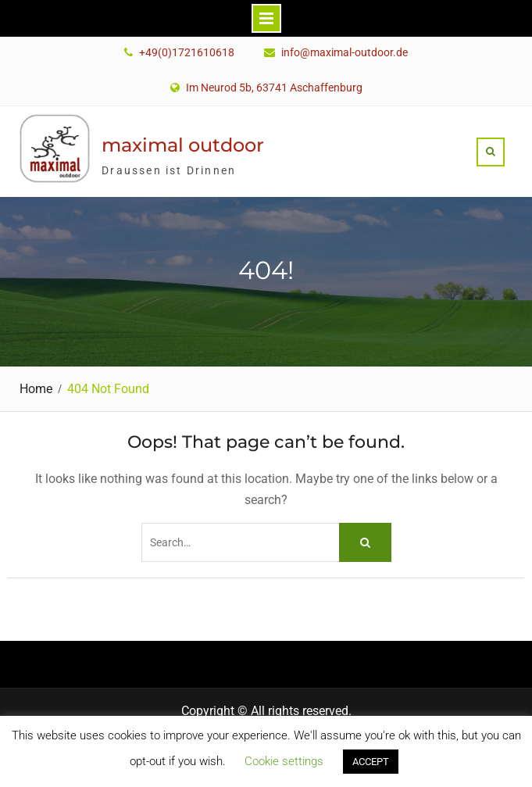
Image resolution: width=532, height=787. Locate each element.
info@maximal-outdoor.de (345, 53)
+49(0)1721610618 (187, 53)
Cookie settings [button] (284, 761)
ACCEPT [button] (371, 762)
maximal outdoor (183, 145)
